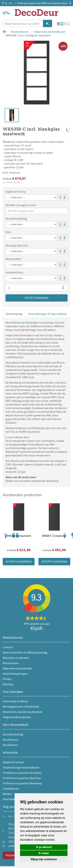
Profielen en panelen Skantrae (22, 778)
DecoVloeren (11, 740)
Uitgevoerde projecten (17, 717)
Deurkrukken (13, 259)
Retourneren (11, 663)
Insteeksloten (14, 272)
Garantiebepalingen (15, 674)
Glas (8, 232)
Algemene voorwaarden (17, 668)
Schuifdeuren (11, 789)
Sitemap (8, 684)
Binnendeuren (20, 32)
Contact (8, 647)
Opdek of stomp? (13, 762)
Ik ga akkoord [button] (44, 847)
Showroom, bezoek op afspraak (22, 712)
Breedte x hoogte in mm (21, 205)
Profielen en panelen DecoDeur (22, 773)
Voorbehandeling (16, 218)
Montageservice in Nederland (21, 706)
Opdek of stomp (16, 192)
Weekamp (15, 173)
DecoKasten (10, 745)
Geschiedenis (11, 799)
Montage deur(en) (17, 245)
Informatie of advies (15, 701)
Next (69, 3)
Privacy (7, 679)
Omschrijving (14, 314)
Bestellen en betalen (16, 658)
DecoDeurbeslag (13, 734)
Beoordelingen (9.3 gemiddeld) (48, 314)
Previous (4, 3)
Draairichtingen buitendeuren (21, 767)
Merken (7, 794)
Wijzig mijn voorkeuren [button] (44, 859)
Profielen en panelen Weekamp (22, 783)
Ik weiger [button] (44, 853)
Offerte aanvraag (36, 298)
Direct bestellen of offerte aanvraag (25, 652)
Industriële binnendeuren (49, 32)
